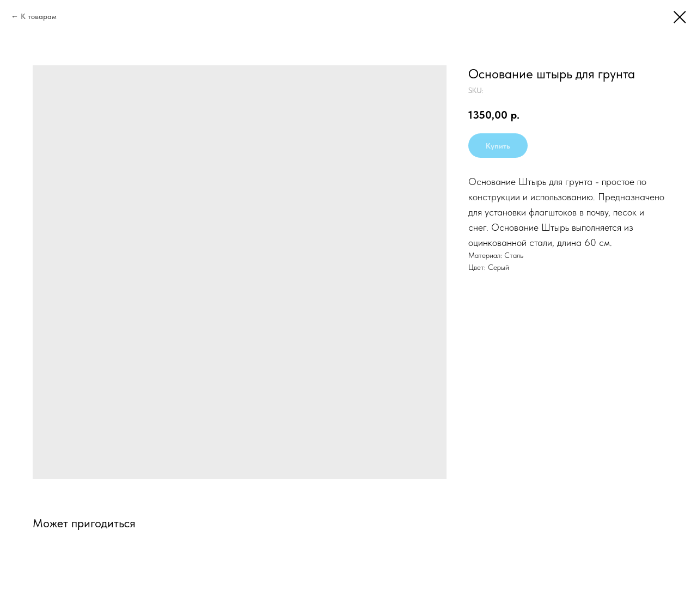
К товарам (39, 16)
